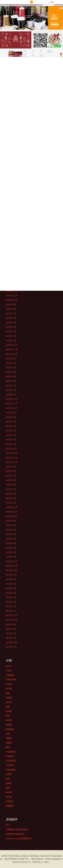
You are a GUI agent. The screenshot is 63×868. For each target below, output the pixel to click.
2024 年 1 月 (11, 340)
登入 (8, 825)
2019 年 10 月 (12, 570)
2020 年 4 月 (11, 543)
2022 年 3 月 (11, 440)
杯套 (8, 707)
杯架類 (9, 720)
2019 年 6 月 (11, 588)
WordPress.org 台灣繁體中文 (19, 838)
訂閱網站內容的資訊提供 (17, 829)
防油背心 (10, 801)
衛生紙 (9, 792)
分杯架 (9, 684)
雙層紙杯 (10, 806)
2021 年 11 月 (12, 458)
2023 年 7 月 (11, 367)
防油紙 (9, 797)
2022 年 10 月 (12, 408)
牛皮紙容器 (11, 752)
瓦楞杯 (9, 774)
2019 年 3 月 (11, 602)
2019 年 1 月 (11, 611)
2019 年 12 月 (12, 561)
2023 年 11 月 (12, 349)
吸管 (8, 693)
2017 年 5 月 (11, 647)
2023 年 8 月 (11, 363)
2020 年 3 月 (11, 548)
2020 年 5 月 (11, 539)
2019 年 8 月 (11, 579)
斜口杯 (9, 702)
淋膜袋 (9, 743)
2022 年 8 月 (11, 417)
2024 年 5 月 (11, 322)
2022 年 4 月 (11, 435)
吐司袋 (9, 689)
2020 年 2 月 (11, 552)
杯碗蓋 (9, 725)
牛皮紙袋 (10, 765)
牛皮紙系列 (11, 761)
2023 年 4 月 (11, 381)
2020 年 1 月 (11, 557)
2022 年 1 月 (11, 449)
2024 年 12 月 (12, 291)
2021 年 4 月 (11, 489)
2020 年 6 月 (11, 534)
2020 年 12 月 (12, 507)
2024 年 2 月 (11, 336)
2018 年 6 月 (11, 633)
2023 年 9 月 (11, 358)
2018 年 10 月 (12, 620)
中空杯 (9, 671)
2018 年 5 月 (11, 638)
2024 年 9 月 (11, 304)
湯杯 (8, 747)
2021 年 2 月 (11, 498)
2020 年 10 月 (12, 516)
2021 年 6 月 (11, 480)
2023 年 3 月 (11, 386)
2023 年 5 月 (11, 377)
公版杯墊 (10, 675)
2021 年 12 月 (12, 453)
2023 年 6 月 (11, 372)
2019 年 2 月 (11, 606)
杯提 (8, 716)
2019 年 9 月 (11, 575)
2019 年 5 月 (11, 593)
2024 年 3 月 (11, 331)
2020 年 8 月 (11, 525)
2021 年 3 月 (11, 494)
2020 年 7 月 (11, 530)
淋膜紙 (9, 738)
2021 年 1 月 (11, 503)
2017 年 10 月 (12, 642)
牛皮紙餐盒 (11, 770)
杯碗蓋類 (10, 729)
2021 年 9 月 (11, 467)
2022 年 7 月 (11, 422)
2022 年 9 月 (11, 413)
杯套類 (9, 711)
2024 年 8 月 (11, 309)
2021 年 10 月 (12, 462)
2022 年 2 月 (11, 444)
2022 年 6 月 (11, 426)
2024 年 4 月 (11, 327)
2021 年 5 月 (11, 485)
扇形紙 (9, 698)
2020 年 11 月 (12, 512)
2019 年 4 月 (11, 597)
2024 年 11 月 (12, 295)
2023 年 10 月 (12, 354)
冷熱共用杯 (11, 680)
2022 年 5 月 (11, 431)
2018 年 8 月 (11, 629)
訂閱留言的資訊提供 (15, 834)
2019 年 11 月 (12, 566)
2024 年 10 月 (12, 300)
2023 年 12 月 (12, 345)
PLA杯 (8, 666)
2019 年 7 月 (11, 584)
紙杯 (8, 788)
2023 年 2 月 (11, 390)
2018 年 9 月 (11, 624)
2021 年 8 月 (11, 471)
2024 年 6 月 (11, 318)
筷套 (8, 779)
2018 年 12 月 (12, 615)
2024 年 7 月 (11, 313)
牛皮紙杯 (10, 756)
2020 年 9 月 (11, 521)
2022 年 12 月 (12, 399)
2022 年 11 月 (12, 404)
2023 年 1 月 (11, 395)
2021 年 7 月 (11, 476)
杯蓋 (8, 734)
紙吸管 (9, 783)
